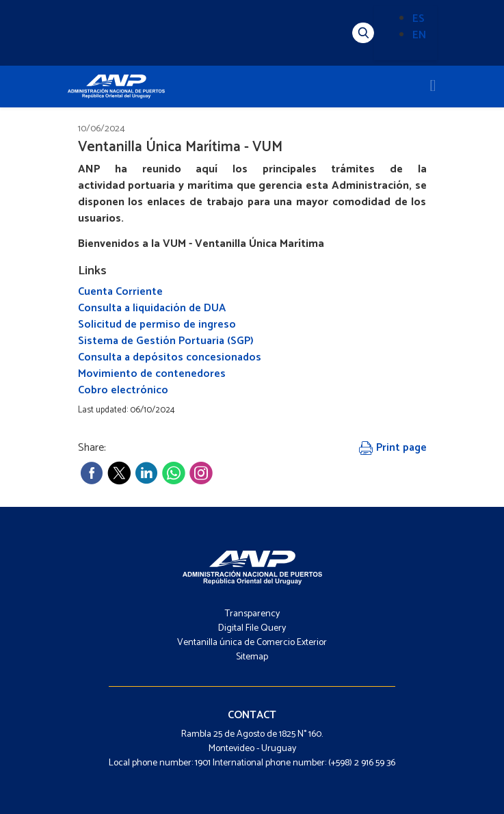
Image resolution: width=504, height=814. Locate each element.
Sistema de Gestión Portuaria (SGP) (166, 341)
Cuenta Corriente (120, 292)
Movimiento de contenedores (152, 374)
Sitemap (252, 657)
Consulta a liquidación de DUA (152, 308)
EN (419, 35)
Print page (393, 448)
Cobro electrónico (123, 390)
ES (419, 19)
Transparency (252, 614)
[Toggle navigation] (433, 86)
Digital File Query (252, 628)
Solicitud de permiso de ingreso (157, 325)
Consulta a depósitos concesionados (170, 357)
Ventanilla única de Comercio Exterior (252, 643)
